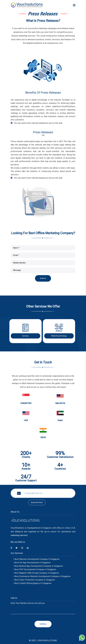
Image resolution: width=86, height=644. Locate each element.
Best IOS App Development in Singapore (32, 563)
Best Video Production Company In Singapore (34, 580)
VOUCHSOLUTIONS (47, 640)
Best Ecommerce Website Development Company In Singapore (42, 576)
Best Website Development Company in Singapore (36, 559)
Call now (43, 624)
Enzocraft (18, 587)
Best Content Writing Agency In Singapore (32, 583)
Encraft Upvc (19, 590)
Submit (43, 278)
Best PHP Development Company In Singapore (35, 569)
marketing (15, 535)
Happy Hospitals (21, 594)
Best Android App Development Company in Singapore (38, 566)
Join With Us (18, 542)
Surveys (25, 336)
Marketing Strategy (59, 336)
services (24, 535)
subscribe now (37, 502)
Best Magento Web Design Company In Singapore (36, 573)
